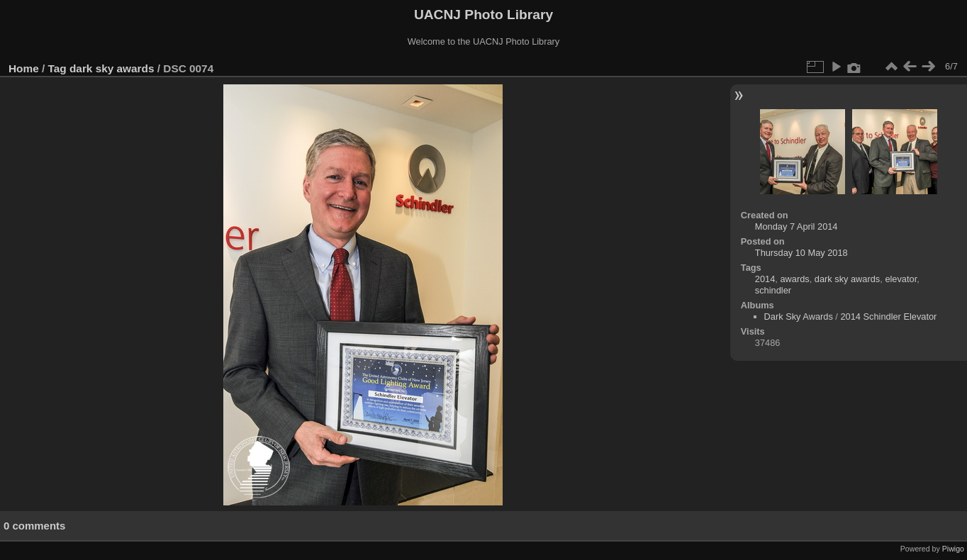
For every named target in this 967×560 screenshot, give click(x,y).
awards (794, 279)
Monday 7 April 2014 (796, 226)
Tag (57, 68)
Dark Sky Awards (799, 317)
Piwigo (953, 549)
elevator (901, 279)
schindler (773, 290)
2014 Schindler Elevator (888, 317)
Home (24, 68)
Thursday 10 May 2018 (801, 253)
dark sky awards (112, 68)
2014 (765, 279)
